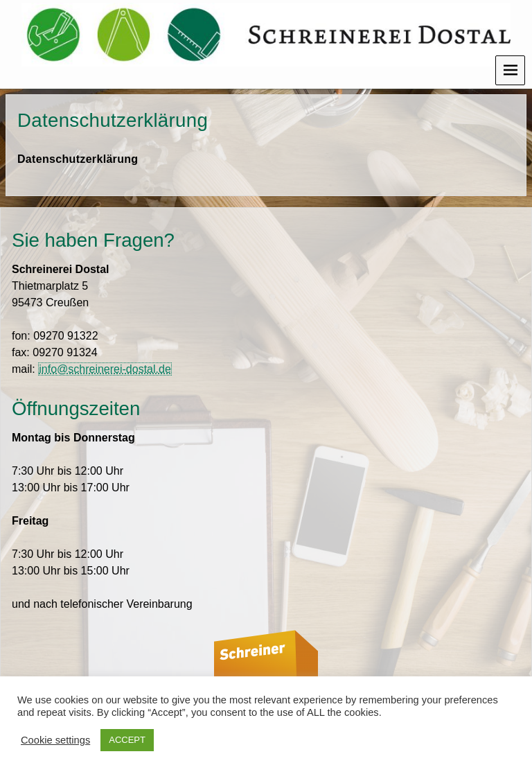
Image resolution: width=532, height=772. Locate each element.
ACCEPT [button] (127, 740)
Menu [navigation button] (510, 70)
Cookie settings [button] (55, 740)
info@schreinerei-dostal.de (105, 369)
